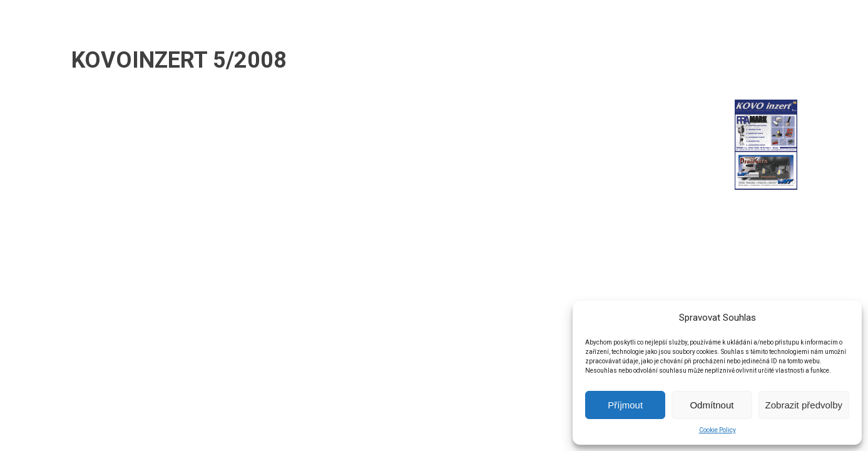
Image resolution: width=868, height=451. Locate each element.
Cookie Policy (717, 430)
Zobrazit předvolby (804, 405)
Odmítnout (712, 405)
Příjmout (625, 405)
